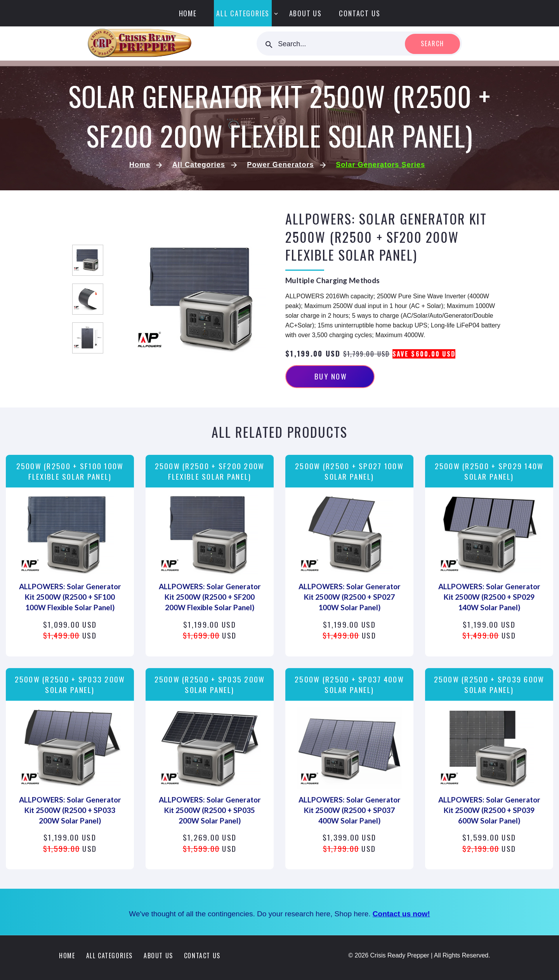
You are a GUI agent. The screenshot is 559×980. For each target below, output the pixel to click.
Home (188, 13)
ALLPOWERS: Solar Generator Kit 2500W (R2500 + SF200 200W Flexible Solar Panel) (210, 597)
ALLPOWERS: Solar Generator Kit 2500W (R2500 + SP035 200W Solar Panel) (210, 810)
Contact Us (359, 13)
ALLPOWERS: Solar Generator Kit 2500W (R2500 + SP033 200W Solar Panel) (70, 810)
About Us (306, 13)
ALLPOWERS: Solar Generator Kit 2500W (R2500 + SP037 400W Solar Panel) (350, 810)
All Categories (243, 13)
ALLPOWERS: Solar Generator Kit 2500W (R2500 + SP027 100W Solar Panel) (350, 597)
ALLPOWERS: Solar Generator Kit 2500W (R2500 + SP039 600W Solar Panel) (489, 810)
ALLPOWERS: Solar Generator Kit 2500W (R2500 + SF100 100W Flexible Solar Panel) (70, 597)
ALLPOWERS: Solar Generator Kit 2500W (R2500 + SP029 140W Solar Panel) (489, 597)
